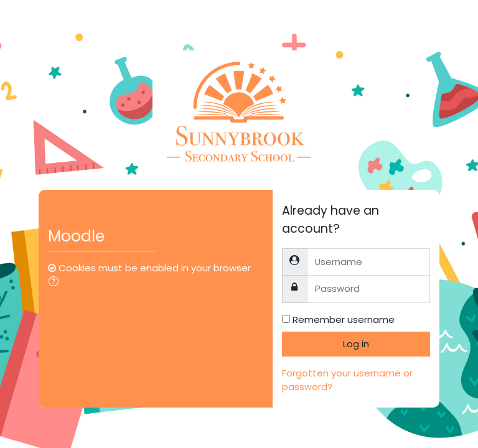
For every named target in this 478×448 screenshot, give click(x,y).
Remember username (344, 320)
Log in (356, 344)
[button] (56, 282)
